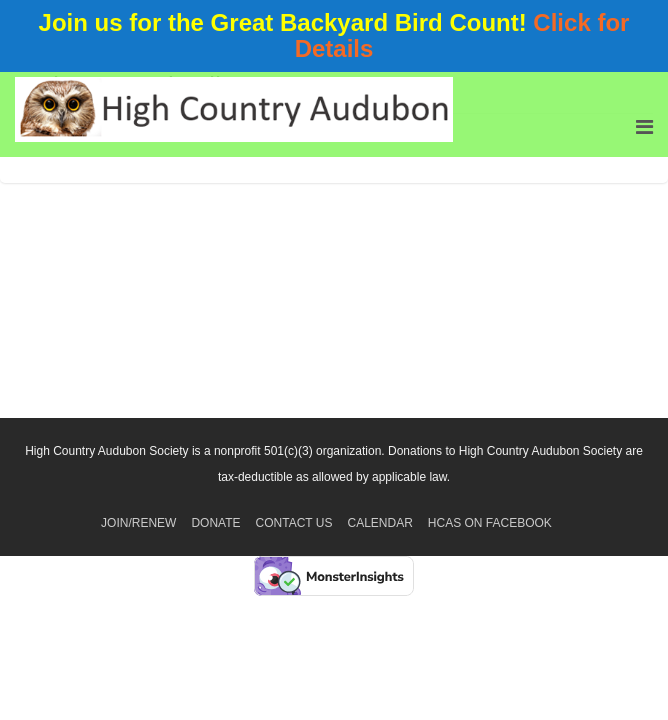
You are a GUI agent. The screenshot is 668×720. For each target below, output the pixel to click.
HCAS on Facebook (490, 523)
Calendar (379, 523)
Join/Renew (138, 523)
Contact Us (294, 523)
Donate (215, 523)
